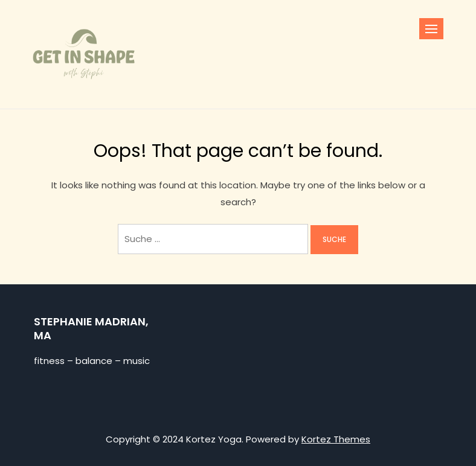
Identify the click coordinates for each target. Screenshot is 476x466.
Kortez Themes (336, 439)
